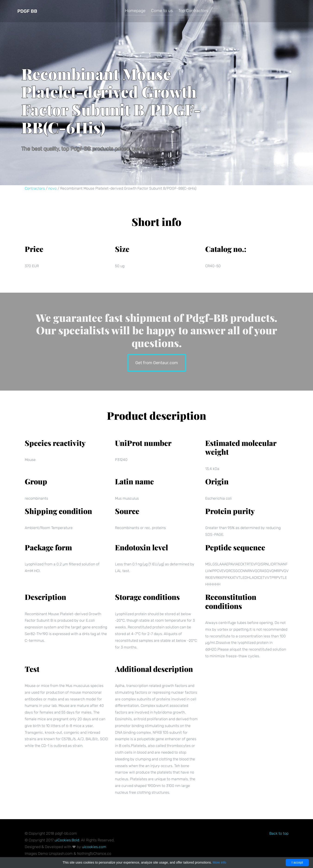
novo (53, 188)
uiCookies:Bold (67, 840)
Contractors (35, 188)
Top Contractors (193, 11)
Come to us (162, 11)
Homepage (135, 11)
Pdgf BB (27, 11)
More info (219, 862)
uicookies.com (94, 847)
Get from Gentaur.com (156, 362)
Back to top (279, 833)
